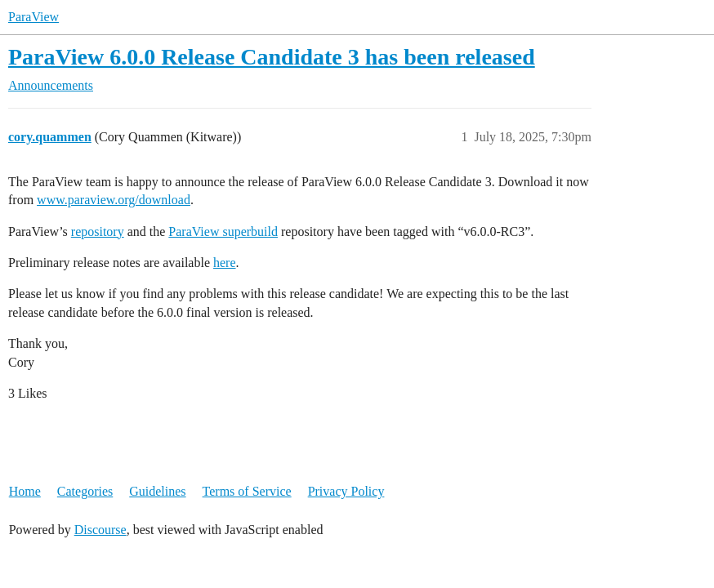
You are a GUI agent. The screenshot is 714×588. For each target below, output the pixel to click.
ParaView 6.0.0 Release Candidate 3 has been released (272, 57)
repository (98, 232)
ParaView (33, 17)
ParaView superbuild (223, 232)
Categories (85, 491)
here (225, 263)
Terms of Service (247, 491)
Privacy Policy (346, 491)
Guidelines (157, 491)
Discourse (100, 530)
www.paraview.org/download (114, 200)
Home (25, 491)
